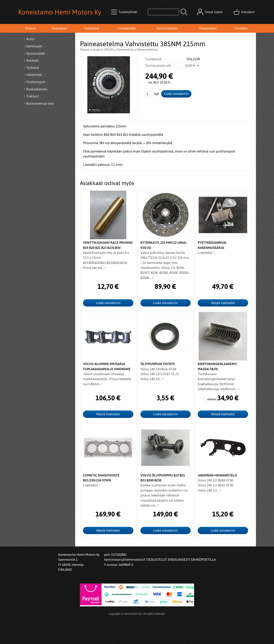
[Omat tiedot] (210, 12)
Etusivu (30, 28)
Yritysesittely (127, 28)
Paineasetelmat (147, 49)
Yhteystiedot (207, 28)
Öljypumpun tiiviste (158, 364)
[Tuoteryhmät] (125, 12)
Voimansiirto (125, 49)
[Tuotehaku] (163, 12)
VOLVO (109, 49)
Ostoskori (241, 28)
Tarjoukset (59, 28)
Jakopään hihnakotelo (217, 475)
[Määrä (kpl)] (149, 94)
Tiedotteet (92, 28)
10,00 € (192, 66)
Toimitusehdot (167, 28)
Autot (97, 49)
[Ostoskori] (245, 12)
